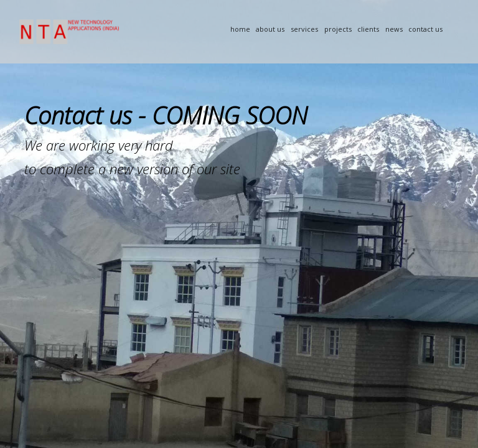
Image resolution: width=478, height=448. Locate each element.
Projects (338, 29)
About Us (270, 29)
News (394, 29)
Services (304, 29)
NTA (113, 32)
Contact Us (425, 29)
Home (240, 29)
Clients (368, 29)
